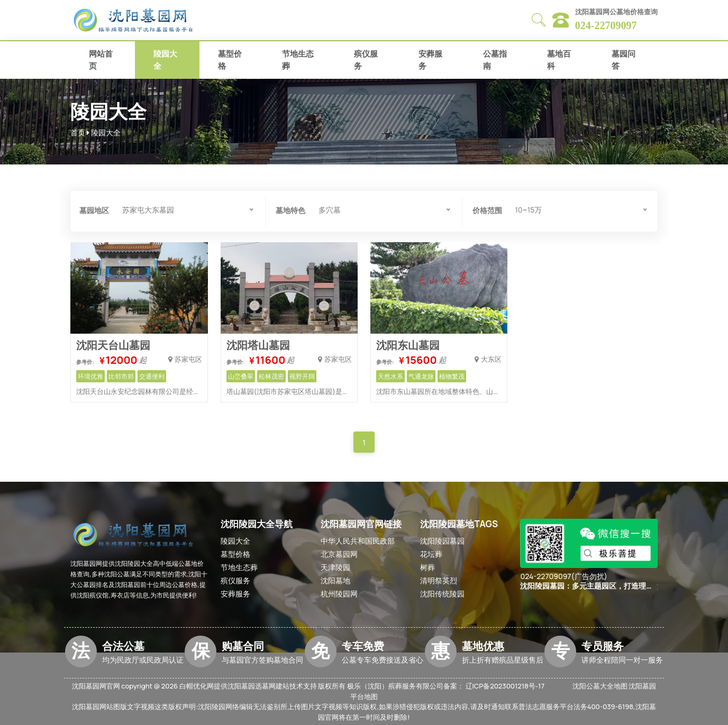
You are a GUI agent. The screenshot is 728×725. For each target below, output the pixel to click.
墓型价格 (230, 60)
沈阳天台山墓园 (113, 345)
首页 (78, 132)
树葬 (427, 567)
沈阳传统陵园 (442, 594)
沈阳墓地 (335, 580)
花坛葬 (431, 554)
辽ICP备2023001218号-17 (505, 686)
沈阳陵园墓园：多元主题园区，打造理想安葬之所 (587, 586)
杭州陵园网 (339, 594)
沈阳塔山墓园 (258, 345)
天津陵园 (335, 567)
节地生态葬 (298, 60)
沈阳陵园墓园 (442, 541)
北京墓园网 (339, 554)
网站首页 (101, 60)
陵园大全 (165, 60)
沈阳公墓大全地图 (600, 686)
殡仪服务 (366, 60)
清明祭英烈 (439, 580)
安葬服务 (430, 60)
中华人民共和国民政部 (358, 541)
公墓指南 (495, 60)
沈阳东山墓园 (408, 345)
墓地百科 (559, 60)
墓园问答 (624, 60)
